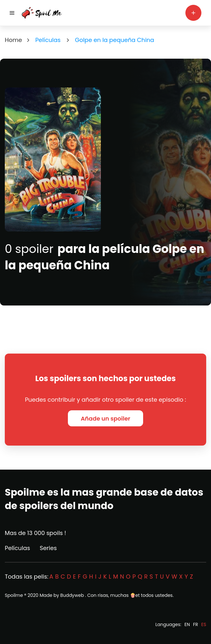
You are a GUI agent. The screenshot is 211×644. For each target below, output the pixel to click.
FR (196, 624)
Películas (17, 548)
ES (204, 624)
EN (187, 624)
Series (48, 548)
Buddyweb (72, 595)
